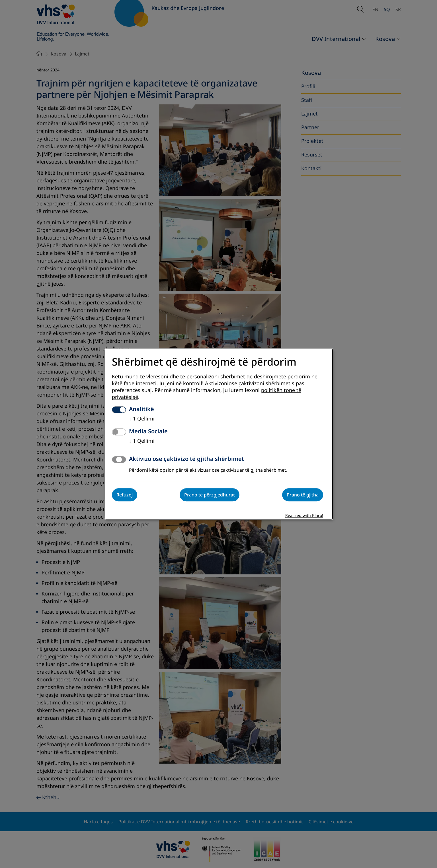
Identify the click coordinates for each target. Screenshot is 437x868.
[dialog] (219, 434)
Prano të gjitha (303, 495)
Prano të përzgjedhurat (210, 495)
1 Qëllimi (142, 419)
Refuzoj (125, 495)
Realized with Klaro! (304, 516)
